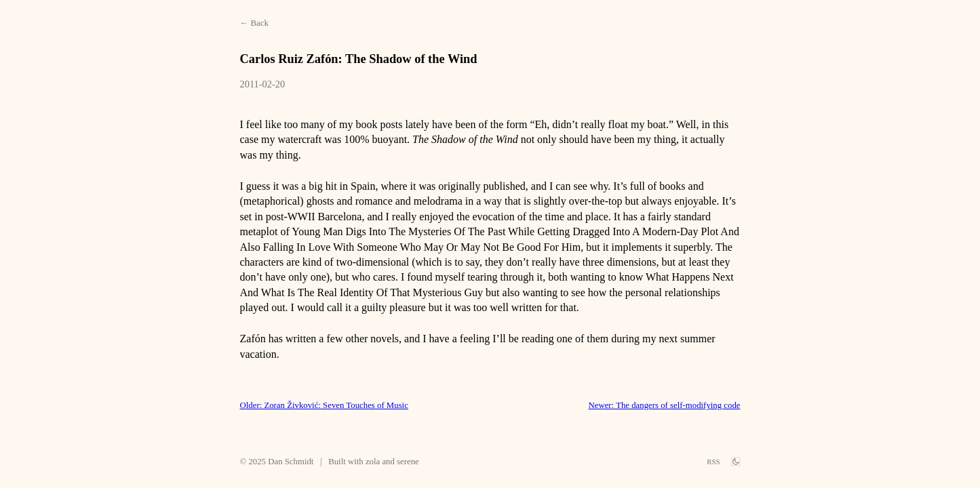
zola (373, 462)
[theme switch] (736, 462)
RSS (713, 462)
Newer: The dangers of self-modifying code (665, 405)
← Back (254, 23)
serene (408, 462)
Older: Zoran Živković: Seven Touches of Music (324, 405)
